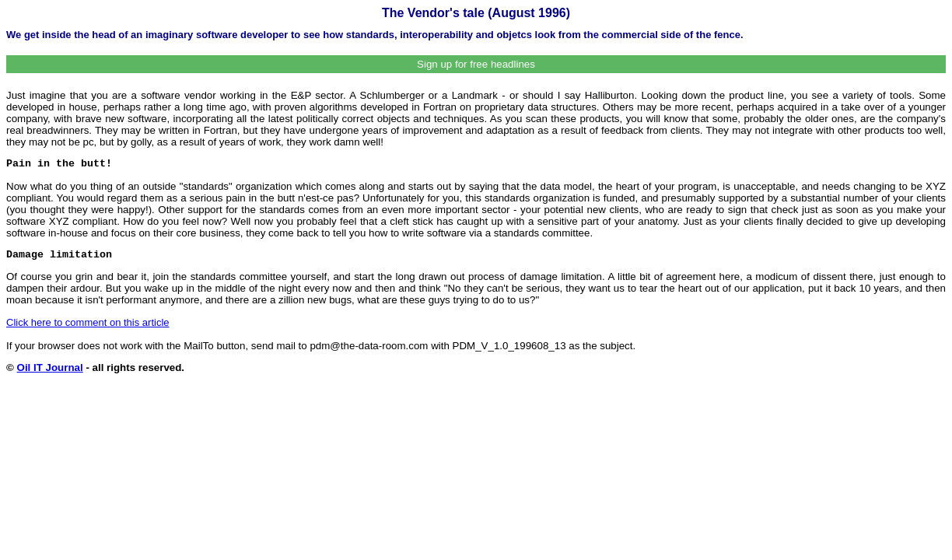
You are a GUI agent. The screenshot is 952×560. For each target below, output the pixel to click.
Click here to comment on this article (88, 322)
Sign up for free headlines (476, 64)
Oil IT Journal (50, 367)
